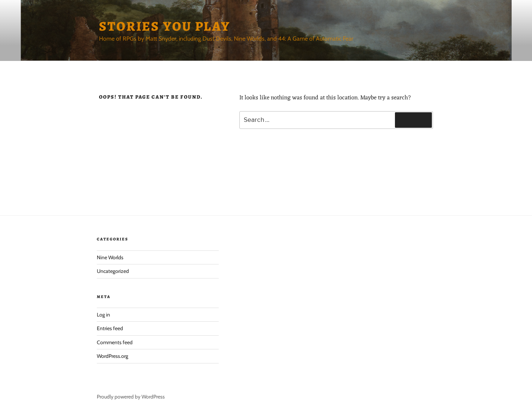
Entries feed (110, 328)
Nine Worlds (110, 257)
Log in (103, 315)
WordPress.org (112, 356)
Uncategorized (113, 271)
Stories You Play (165, 26)
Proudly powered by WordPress (131, 397)
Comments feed (115, 342)
